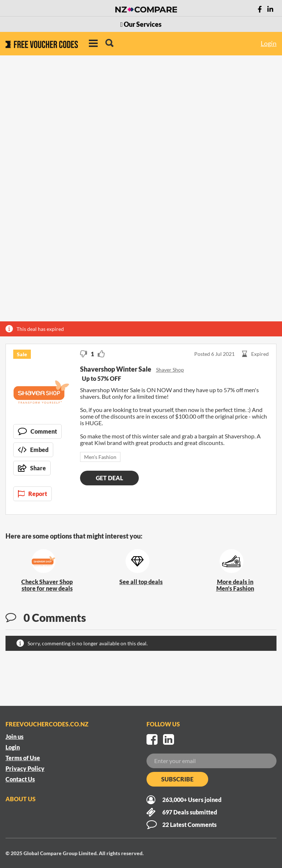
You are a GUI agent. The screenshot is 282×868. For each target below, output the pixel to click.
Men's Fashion (100, 457)
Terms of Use (23, 758)
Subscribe (177, 779)
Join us (15, 736)
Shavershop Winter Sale (116, 369)
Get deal (109, 478)
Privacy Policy (25, 768)
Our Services (141, 24)
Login (269, 43)
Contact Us (20, 779)
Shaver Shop (170, 370)
